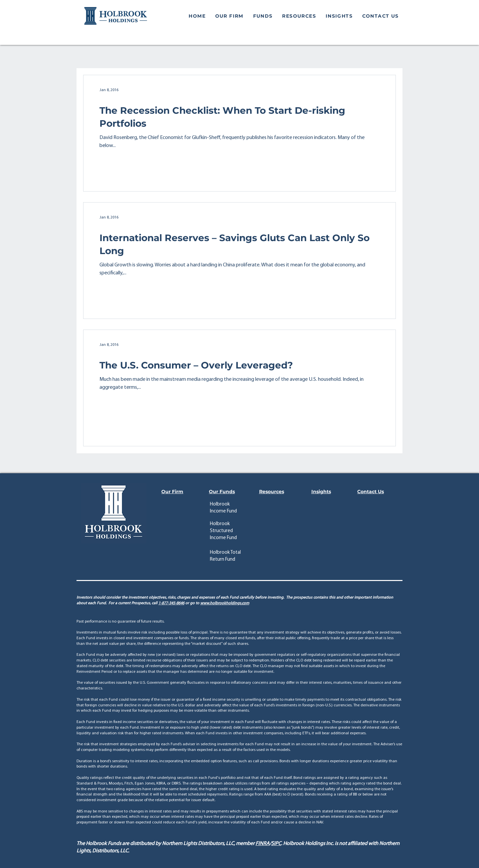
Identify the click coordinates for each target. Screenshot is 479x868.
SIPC (276, 844)
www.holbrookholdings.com (225, 603)
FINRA (262, 844)
